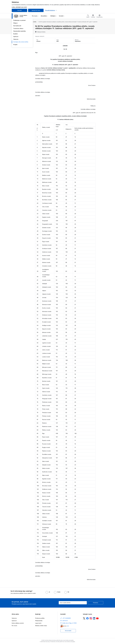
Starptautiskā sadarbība (20, 48)
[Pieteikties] (96, 603)
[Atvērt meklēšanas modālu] (88, 16)
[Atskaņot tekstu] (41, 32)
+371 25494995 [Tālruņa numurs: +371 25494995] (67, 618)
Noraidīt (20, 10)
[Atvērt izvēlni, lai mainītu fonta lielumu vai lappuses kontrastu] (100, 16)
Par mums (14, 626)
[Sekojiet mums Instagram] (91, 618)
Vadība (15, 26)
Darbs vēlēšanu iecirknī (18, 623)
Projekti (15, 61)
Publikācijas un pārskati (19, 37)
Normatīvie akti (17, 42)
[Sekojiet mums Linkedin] (94, 618)
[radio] (48, 592)
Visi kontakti (68, 631)
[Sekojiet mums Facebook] (87, 618)
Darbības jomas (17, 29)
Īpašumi (15, 32)
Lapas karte (38, 623)
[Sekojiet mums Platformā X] (84, 618)
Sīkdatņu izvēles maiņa (41, 626)
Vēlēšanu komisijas (18, 34)
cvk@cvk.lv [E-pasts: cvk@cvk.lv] (65, 621)
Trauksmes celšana (18, 45)
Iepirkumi (16, 53)
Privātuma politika (40, 618)
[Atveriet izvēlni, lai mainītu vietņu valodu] (93, 16)
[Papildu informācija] (68, 626)
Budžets (15, 50)
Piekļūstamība (39, 621)
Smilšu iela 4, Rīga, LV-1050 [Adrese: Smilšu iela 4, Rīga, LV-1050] (69, 623)
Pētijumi (15, 40)
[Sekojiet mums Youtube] (97, 618)
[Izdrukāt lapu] (99, 26)
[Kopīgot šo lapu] (99, 29)
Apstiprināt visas (36, 10)
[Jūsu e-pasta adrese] (73, 603)
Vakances (16, 56)
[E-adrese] (63, 626)
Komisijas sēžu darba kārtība (21, 59)
